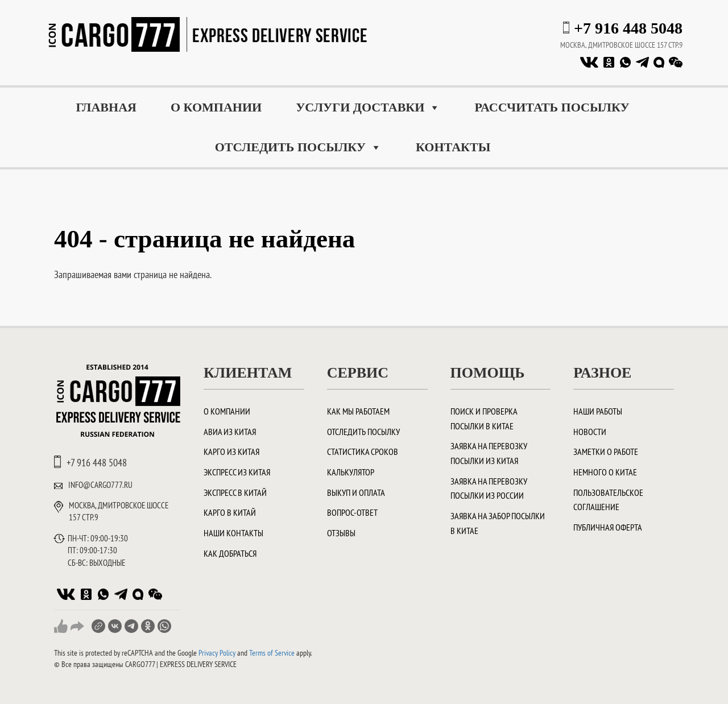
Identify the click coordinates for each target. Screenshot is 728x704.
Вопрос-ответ (352, 512)
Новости (590, 432)
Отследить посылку (298, 147)
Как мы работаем (358, 411)
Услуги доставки (368, 107)
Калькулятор (351, 472)
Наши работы (598, 411)
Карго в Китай (230, 512)
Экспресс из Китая (237, 472)
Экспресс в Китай (235, 492)
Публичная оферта (608, 527)
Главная (106, 107)
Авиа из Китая (230, 432)
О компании (216, 107)
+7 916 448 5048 (628, 28)
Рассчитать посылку (552, 107)
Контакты (453, 147)
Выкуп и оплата (356, 492)
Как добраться (230, 553)
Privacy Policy (217, 653)
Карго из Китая (231, 452)
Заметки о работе (606, 452)
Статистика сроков (363, 452)
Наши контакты (233, 533)
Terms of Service (272, 653)
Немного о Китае (605, 472)
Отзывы (341, 533)
